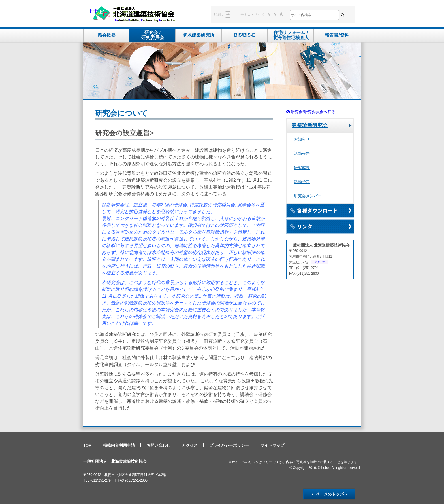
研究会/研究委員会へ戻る (313, 112)
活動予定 (302, 182)
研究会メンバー (308, 196)
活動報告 (302, 153)
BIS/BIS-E (245, 35)
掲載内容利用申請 (119, 445)
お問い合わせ (158, 445)
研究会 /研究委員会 (153, 35)
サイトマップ (272, 445)
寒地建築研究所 (198, 35)
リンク (320, 226)
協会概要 (106, 35)
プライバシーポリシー (229, 445)
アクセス (320, 262)
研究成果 (302, 168)
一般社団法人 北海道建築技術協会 (132, 14)
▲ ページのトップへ (329, 494)
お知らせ (302, 139)
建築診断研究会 (310, 125)
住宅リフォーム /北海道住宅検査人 (291, 35)
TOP (87, 445)
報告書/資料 (337, 35)
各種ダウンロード (320, 211)
